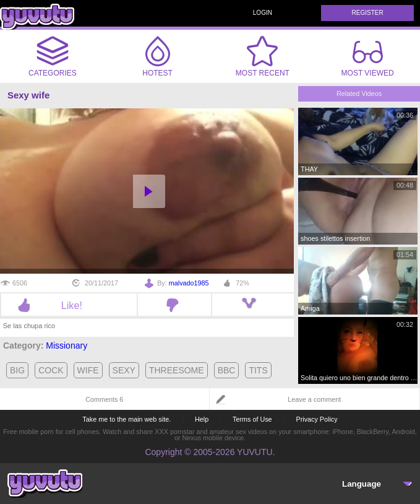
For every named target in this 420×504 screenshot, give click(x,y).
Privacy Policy (316, 419)
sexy (124, 370)
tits (258, 370)
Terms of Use (252, 419)
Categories (53, 56)
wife (88, 370)
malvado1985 (189, 283)
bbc (227, 370)
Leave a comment (314, 399)
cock (51, 370)
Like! (69, 305)
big (17, 370)
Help (202, 419)
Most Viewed (368, 59)
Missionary (66, 345)
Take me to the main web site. (126, 419)
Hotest (158, 56)
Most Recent (263, 56)
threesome (177, 370)
